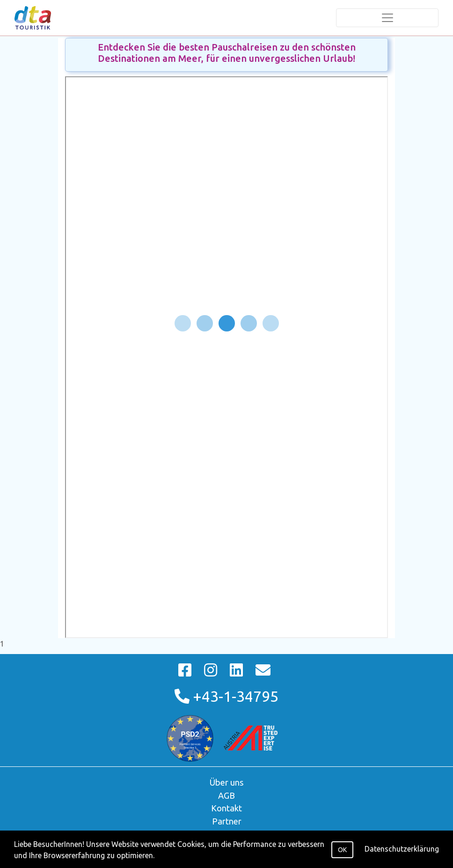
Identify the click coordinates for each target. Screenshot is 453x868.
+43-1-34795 (226, 696)
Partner (227, 821)
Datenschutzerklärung (402, 849)
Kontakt (226, 808)
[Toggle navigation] (387, 18)
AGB (226, 795)
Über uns (227, 782)
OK (342, 850)
